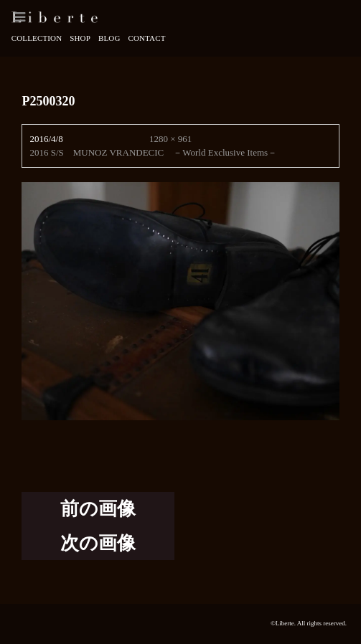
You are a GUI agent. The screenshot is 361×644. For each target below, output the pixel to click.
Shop (80, 38)
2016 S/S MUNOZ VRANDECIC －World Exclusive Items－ (153, 152)
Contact (146, 38)
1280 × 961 (170, 139)
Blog (109, 38)
